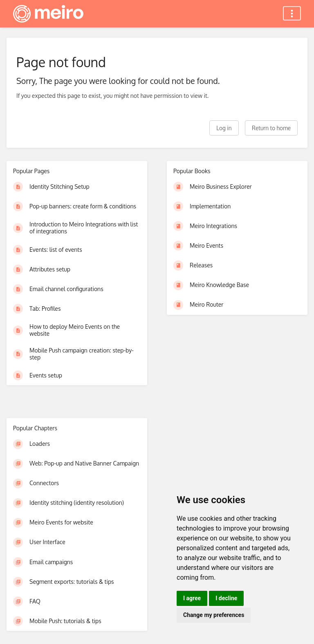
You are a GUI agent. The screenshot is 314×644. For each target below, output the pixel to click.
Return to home (271, 128)
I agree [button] (192, 598)
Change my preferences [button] (214, 615)
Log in (224, 128)
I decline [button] (226, 598)
